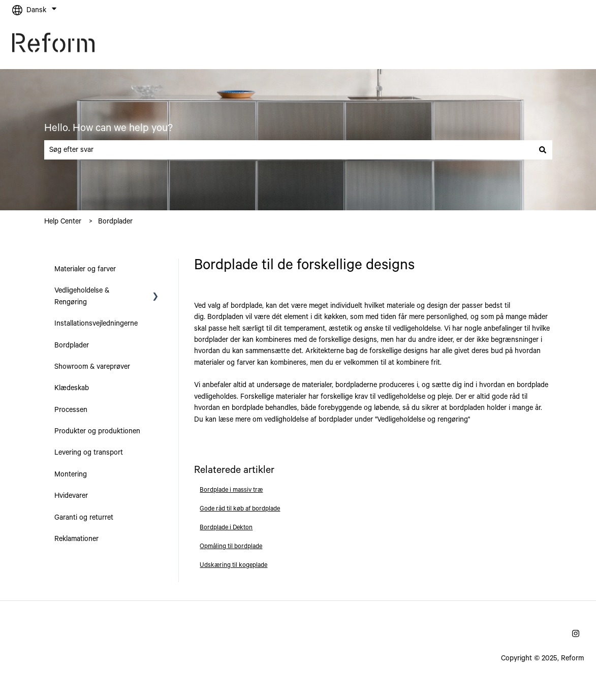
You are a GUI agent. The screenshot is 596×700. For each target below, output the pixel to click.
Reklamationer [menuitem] (76, 539)
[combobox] (289, 150)
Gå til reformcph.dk (544, 45)
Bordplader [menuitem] (72, 345)
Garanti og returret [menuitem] (84, 518)
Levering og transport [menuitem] (89, 453)
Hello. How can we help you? (108, 128)
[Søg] (543, 150)
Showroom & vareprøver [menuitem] (92, 367)
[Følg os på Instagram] (576, 633)
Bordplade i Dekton (226, 528)
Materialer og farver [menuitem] (85, 269)
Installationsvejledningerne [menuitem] (96, 324)
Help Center (63, 221)
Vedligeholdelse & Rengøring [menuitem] (82, 296)
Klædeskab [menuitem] (72, 388)
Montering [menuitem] (71, 474)
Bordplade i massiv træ (231, 490)
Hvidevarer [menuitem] (71, 496)
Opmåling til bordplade (231, 546)
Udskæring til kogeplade (233, 565)
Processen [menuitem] (71, 410)
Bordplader (115, 221)
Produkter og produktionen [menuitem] (97, 431)
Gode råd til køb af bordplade (240, 509)
